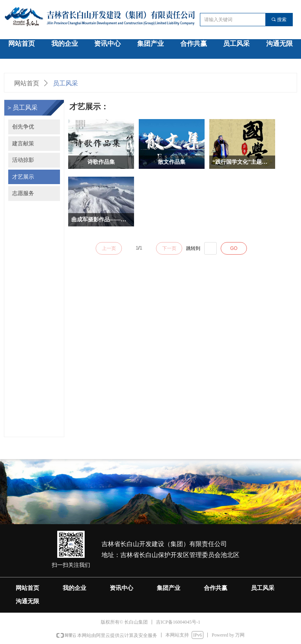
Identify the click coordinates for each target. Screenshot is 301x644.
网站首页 (27, 83)
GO (234, 248)
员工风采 (65, 83)
